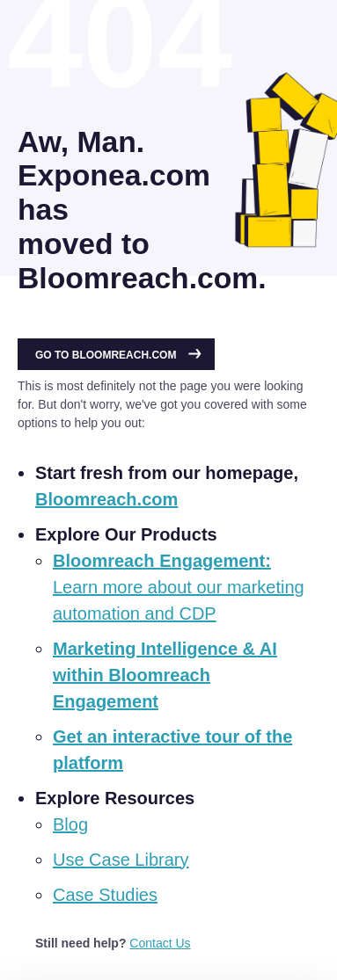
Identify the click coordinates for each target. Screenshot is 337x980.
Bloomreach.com (106, 499)
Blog (70, 824)
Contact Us (160, 943)
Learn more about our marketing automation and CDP (179, 587)
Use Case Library (121, 860)
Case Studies (105, 895)
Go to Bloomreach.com (118, 355)
